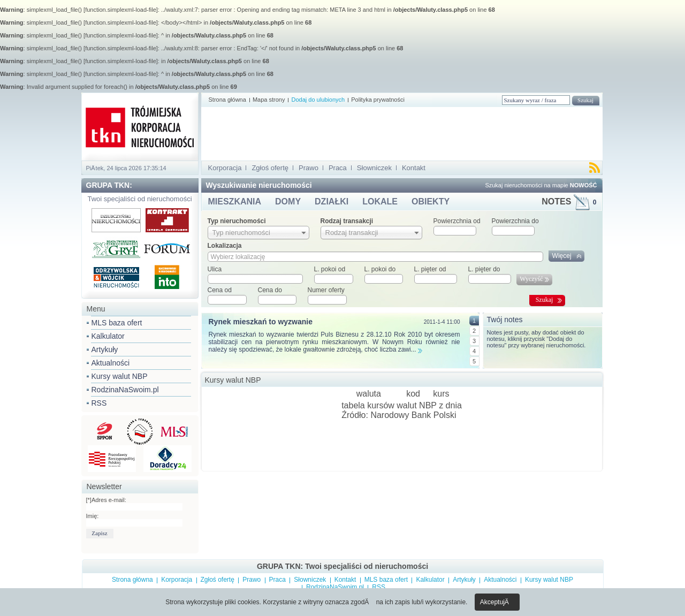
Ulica (215, 269)
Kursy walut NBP (120, 376)
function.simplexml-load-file (121, 10)
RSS (99, 403)
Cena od (220, 290)
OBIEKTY (431, 201)
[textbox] (255, 279)
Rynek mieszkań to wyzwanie (261, 322)
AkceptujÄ (497, 602)
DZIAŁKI (332, 201)
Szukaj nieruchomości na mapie (541, 185)
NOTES (569, 201)
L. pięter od (430, 269)
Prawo (309, 168)
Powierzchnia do (515, 221)
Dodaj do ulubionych (318, 100)
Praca (338, 168)
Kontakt (414, 168)
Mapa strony (269, 100)
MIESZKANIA (235, 201)
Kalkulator (108, 336)
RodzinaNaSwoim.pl (125, 390)
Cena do (270, 290)
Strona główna (227, 100)
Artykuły (105, 349)
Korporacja (225, 168)
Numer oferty (326, 290)
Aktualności (111, 363)
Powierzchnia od (457, 221)
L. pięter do (484, 269)
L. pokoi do (380, 269)
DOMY (288, 201)
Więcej (562, 256)
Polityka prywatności (378, 100)
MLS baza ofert (117, 323)
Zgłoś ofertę (270, 168)
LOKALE (380, 201)
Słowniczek (374, 168)
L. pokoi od (330, 269)
